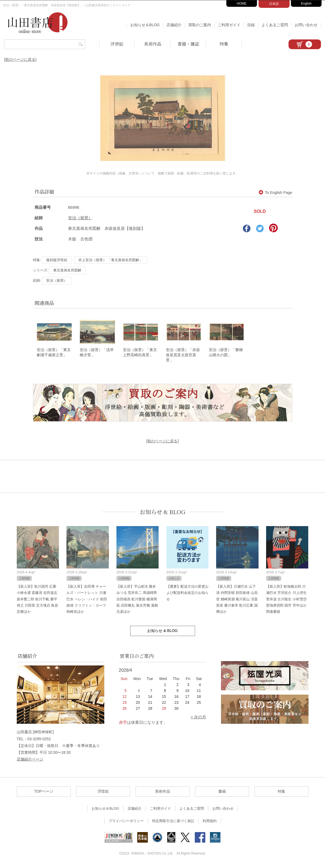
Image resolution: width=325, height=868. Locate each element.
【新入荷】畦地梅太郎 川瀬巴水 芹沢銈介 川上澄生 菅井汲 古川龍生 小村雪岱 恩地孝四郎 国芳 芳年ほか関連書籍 (286, 601)
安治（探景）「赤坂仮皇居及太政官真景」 (183, 356)
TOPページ (44, 793)
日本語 (274, 4)
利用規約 (210, 823)
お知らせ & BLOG (162, 514)
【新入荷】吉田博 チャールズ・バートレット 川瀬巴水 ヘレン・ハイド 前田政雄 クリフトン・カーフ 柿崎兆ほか (87, 601)
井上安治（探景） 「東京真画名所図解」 (110, 260)
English (306, 4)
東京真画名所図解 (67, 270)
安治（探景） (80, 218)
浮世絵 (117, 44)
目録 (251, 25)
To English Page (275, 193)
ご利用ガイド (229, 25)
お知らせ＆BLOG (145, 25)
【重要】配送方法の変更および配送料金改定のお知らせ (187, 594)
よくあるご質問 (275, 25)
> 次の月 (199, 719)
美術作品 (153, 44)
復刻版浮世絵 (57, 260)
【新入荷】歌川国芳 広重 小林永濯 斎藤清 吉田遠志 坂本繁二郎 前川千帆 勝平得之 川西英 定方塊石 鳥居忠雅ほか (38, 601)
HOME (242, 4)
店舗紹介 (174, 25)
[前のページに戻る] (20, 59)
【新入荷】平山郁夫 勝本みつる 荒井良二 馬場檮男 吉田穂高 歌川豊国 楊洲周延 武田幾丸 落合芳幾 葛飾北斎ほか (137, 601)
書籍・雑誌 (188, 44)
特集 (224, 44)
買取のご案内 (200, 25)
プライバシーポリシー (126, 823)
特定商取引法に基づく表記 (173, 823)
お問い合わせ (306, 25)
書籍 (222, 793)
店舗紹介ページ (30, 761)
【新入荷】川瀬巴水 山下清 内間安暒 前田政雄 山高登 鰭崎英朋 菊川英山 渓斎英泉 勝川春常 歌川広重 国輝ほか (237, 601)
